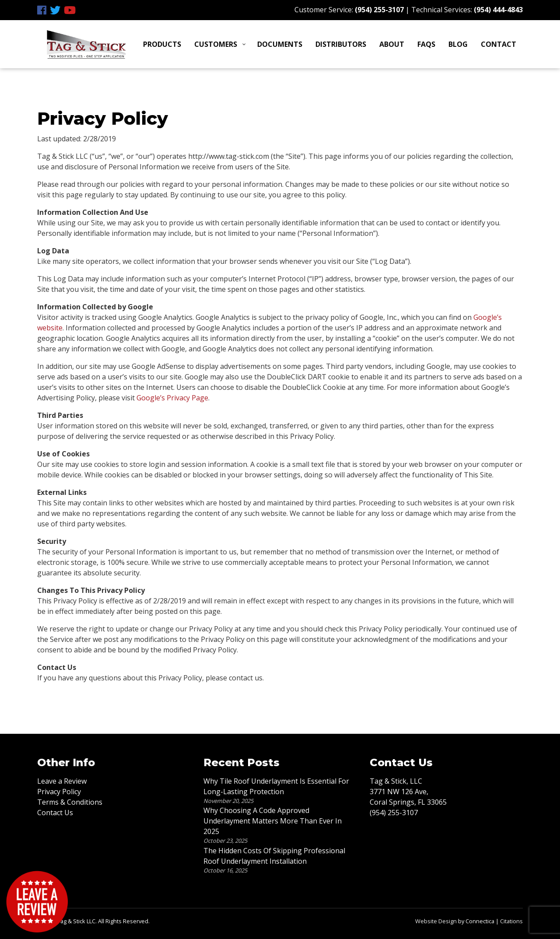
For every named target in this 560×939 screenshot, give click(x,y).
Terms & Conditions (70, 802)
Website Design (436, 921)
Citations (511, 921)
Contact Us (55, 813)
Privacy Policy (59, 792)
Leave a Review (62, 781)
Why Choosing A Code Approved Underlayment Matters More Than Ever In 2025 (273, 821)
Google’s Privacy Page (172, 398)
